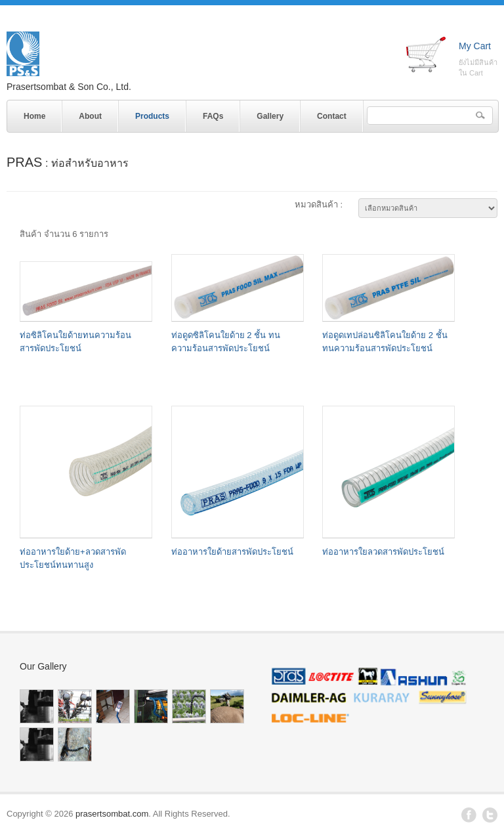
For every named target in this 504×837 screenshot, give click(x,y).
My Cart (475, 46)
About (90, 116)
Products (149, 114)
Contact (332, 116)
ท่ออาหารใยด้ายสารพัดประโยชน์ (232, 552)
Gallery (270, 116)
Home (34, 116)
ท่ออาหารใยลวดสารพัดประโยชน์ (383, 552)
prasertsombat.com (112, 814)
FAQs (213, 116)
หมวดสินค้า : (319, 204)
